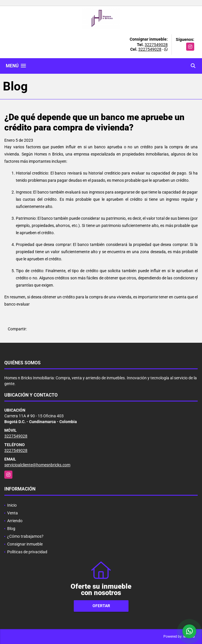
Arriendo (15, 521)
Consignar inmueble (25, 544)
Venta (13, 513)
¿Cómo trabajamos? (25, 536)
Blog (11, 529)
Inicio (12, 505)
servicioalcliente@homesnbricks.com (37, 465)
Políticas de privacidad (27, 552)
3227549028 (156, 45)
